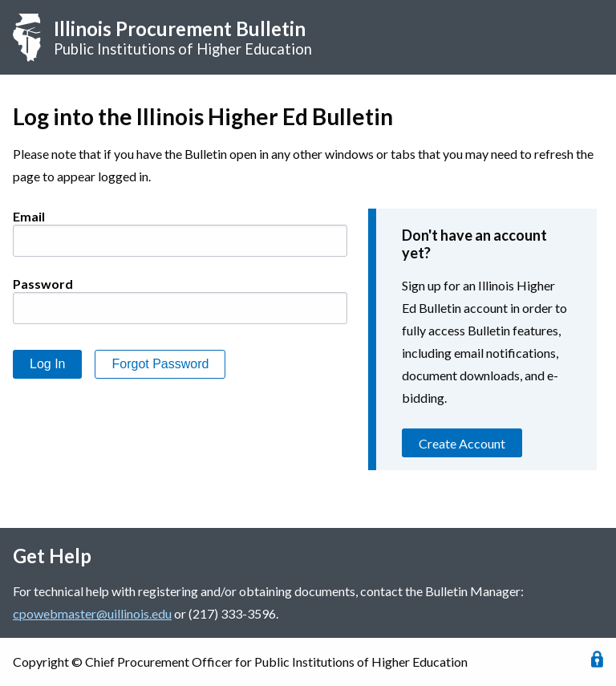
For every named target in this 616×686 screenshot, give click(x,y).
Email (29, 216)
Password (43, 284)
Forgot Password (160, 364)
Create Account (462, 443)
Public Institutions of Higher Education (183, 37)
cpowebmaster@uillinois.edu (92, 613)
